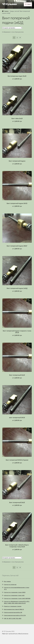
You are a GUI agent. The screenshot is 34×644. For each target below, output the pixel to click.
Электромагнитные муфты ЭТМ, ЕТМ (15, 615)
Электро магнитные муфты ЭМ (13, 612)
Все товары (7, 581)
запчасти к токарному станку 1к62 (14, 595)
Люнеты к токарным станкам (13, 606)
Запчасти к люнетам (10, 584)
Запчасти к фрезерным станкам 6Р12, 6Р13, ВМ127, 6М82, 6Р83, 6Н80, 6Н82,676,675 (17, 602)
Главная (6, 11)
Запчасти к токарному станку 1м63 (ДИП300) (17, 598)
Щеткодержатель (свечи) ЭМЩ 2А (14, 609)
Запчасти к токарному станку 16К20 (15, 592)
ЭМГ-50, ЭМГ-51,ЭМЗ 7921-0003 (13, 618)
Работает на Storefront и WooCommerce (15, 634)
